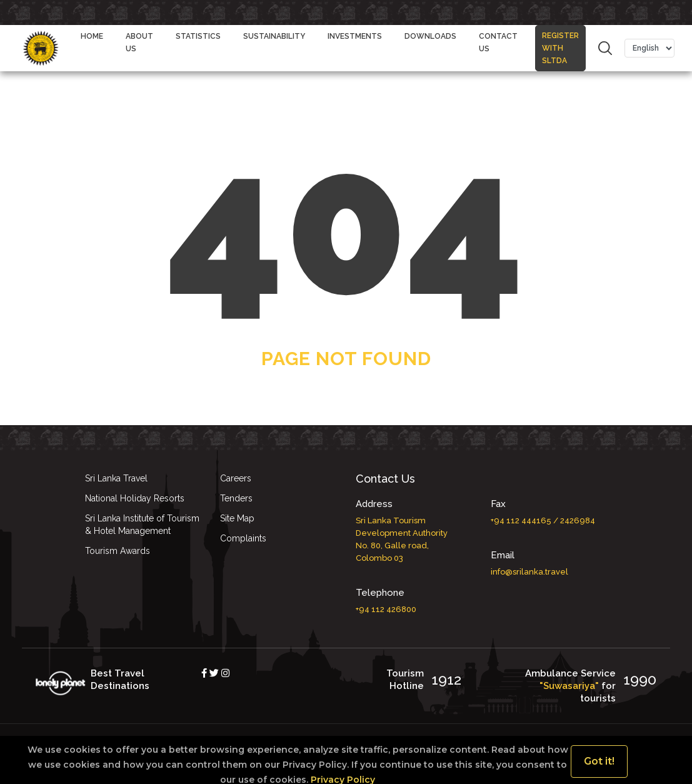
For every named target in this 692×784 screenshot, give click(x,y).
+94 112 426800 (386, 609)
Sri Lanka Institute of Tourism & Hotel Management (142, 525)
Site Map (237, 518)
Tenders (236, 498)
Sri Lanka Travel (116, 478)
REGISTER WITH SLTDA (560, 42)
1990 (640, 679)
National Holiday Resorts (135, 498)
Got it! (599, 761)
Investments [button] (355, 36)
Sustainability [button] (274, 36)
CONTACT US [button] (498, 43)
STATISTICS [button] (198, 36)
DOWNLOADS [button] (430, 36)
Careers (236, 478)
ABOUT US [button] (139, 43)
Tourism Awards (118, 551)
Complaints (243, 538)
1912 (446, 679)
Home (92, 36)
